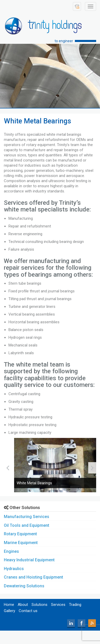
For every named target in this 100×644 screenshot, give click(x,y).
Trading (75, 605)
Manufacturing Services (27, 517)
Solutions (39, 605)
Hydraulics (14, 569)
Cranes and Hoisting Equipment (33, 577)
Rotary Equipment (20, 534)
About (23, 605)
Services (58, 605)
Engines (11, 551)
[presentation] (8, 468)
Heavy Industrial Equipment (29, 560)
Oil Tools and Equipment (27, 525)
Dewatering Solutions (24, 586)
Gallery (9, 611)
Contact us (28, 611)
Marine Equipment (21, 543)
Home (9, 605)
